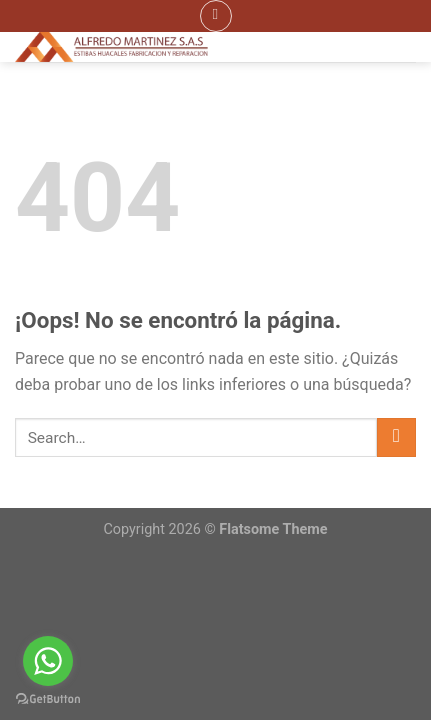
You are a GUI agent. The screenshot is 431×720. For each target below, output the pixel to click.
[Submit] (396, 437)
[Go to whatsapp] (48, 661)
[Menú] (216, 16)
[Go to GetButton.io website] (48, 699)
